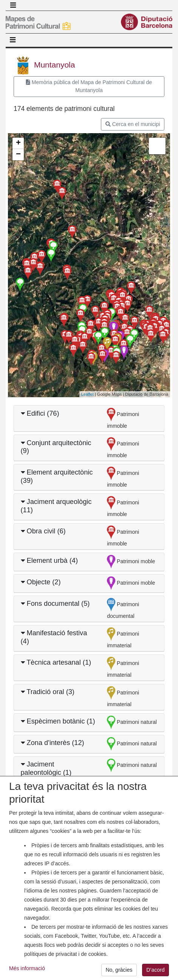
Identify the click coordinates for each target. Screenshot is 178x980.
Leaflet (87, 394)
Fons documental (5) (55, 604)
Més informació (27, 975)
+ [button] (18, 143)
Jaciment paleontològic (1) (46, 768)
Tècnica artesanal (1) (56, 662)
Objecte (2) (41, 582)
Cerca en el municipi (133, 124)
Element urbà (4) (50, 561)
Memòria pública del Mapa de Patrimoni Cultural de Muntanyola (89, 86)
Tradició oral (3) (48, 692)
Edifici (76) (40, 413)
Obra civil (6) (43, 531)
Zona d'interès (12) (53, 743)
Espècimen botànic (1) (58, 721)
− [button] (18, 155)
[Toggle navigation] (13, 5)
